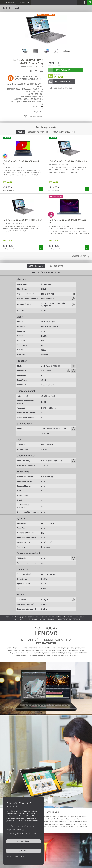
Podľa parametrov (63, 132)
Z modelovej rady (38, 132)
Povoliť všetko (23, 841)
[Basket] (89, 2)
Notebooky (8, 8)
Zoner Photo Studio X (46, 15)
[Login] (85, 2)
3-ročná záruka (56, 197)
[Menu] (8, 2)
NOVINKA (7, 138)
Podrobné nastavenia (15, 856)
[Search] (80, 2)
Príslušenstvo (56, 266)
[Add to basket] (66, 70)
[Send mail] (36, 71)
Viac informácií (36, 266)
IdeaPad (19, 8)
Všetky (21, 132)
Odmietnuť (23, 851)
